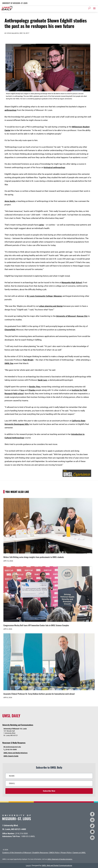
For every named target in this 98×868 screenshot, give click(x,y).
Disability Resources (40, 853)
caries (41, 225)
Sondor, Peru (35, 387)
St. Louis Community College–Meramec (44, 296)
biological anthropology (54, 167)
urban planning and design (51, 306)
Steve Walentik (13, 33)
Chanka (32, 390)
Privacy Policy (66, 853)
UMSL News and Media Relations (16, 753)
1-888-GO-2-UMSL (28, 836)
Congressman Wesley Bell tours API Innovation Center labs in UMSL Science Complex (36, 625)
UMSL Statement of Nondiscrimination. (60, 859)
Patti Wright (28, 360)
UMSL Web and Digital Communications (57, 865)
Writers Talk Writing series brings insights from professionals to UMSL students (34, 557)
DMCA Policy (54, 853)
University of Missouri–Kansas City (72, 316)
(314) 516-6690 (11, 750)
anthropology (11, 110)
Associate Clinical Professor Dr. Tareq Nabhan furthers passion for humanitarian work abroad (39, 694)
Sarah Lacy (42, 380)
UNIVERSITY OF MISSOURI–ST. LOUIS (15, 3)
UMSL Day (9, 363)
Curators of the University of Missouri (17, 853)
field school (18, 394)
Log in (28, 865)
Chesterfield (10, 330)
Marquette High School (72, 282)
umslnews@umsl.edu (13, 747)
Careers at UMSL (79, 853)
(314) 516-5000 (22, 834)
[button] (94, 8)
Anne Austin (10, 201)
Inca (22, 390)
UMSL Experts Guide (11, 756)
